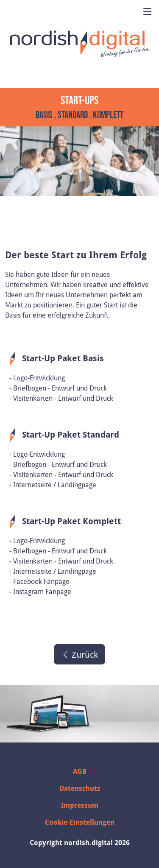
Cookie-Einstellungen (80, 822)
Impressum (80, 805)
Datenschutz (80, 788)
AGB (80, 771)
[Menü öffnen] (148, 12)
